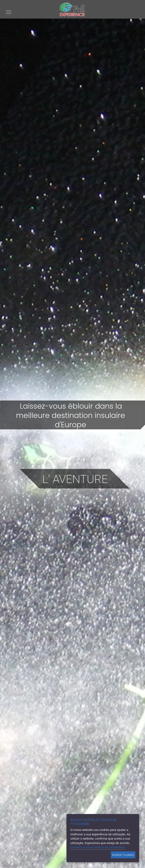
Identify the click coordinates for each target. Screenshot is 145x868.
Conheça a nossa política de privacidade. (98, 847)
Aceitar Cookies (123, 855)
